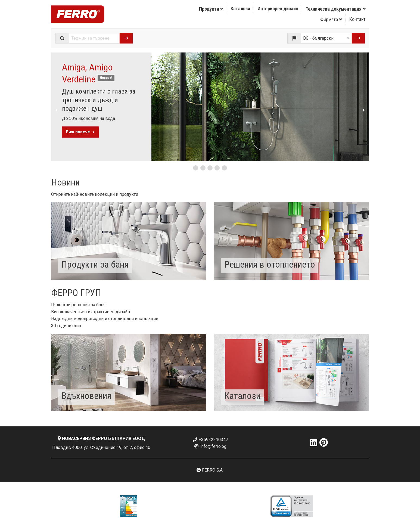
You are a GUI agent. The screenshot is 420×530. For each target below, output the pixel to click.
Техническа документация (336, 9)
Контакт (357, 19)
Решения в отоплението (270, 264)
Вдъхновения (86, 396)
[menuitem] (211, 9)
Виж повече (80, 132)
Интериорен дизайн (278, 9)
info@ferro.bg (210, 446)
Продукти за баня (95, 264)
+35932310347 (210, 440)
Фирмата (331, 19)
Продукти (211, 9)
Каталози (240, 9)
